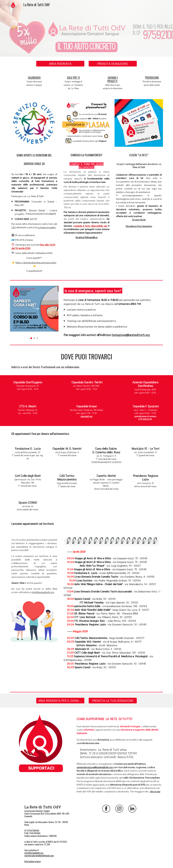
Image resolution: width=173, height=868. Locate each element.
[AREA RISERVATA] (60, 64)
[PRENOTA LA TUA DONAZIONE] (113, 700)
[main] (34, 81)
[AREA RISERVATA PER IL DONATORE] (60, 700)
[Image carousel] (34, 312)
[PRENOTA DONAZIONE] (113, 64)
